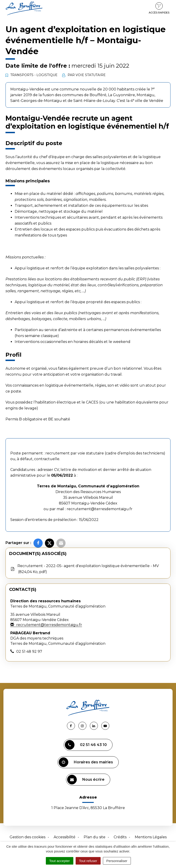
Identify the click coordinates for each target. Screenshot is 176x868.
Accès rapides (159, 8)
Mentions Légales (151, 837)
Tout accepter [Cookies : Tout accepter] (60, 861)
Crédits (120, 837)
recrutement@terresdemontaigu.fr (100, 509)
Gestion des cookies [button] (27, 837)
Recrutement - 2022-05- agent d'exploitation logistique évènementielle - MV (85, 569)
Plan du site (95, 837)
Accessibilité (65, 837)
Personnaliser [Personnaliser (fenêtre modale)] (117, 861)
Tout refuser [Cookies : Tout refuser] (88, 861)
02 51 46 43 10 (86, 745)
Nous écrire (86, 780)
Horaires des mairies (86, 762)
